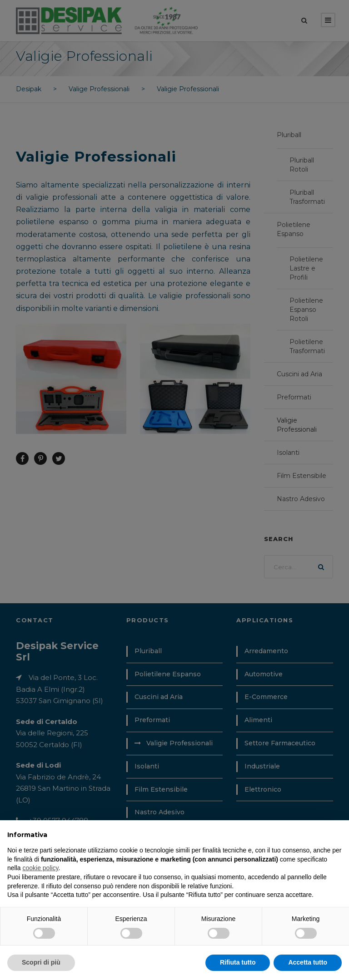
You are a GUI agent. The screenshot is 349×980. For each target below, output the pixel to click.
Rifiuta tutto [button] (238, 962)
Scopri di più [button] (41, 962)
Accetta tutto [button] (308, 962)
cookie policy (40, 868)
